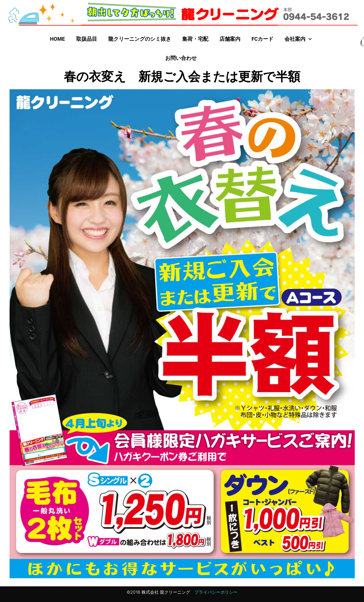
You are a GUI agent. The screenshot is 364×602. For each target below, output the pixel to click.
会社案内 (298, 39)
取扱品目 (87, 39)
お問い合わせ (181, 58)
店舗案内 (230, 39)
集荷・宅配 (195, 39)
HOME (57, 39)
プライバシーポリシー (216, 592)
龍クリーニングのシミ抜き (140, 39)
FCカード (262, 39)
